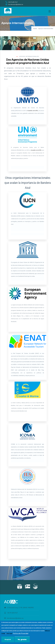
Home (35, 29)
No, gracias (22, 639)
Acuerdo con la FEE (33, 111)
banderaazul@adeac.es (14, 618)
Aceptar (8, 639)
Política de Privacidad (21, 633)
